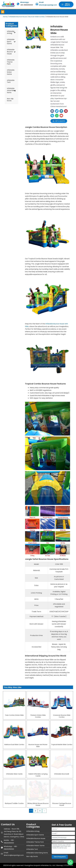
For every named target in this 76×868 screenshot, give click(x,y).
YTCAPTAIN (68, 865)
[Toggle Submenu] (15, 32)
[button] (3, 12)
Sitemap (60, 865)
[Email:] (37, 4)
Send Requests (60, 857)
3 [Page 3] (40, 811)
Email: (41, 2)
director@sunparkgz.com (48, 5)
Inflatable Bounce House (18, 17)
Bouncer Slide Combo (37, 17)
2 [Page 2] (35, 811)
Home (5, 17)
